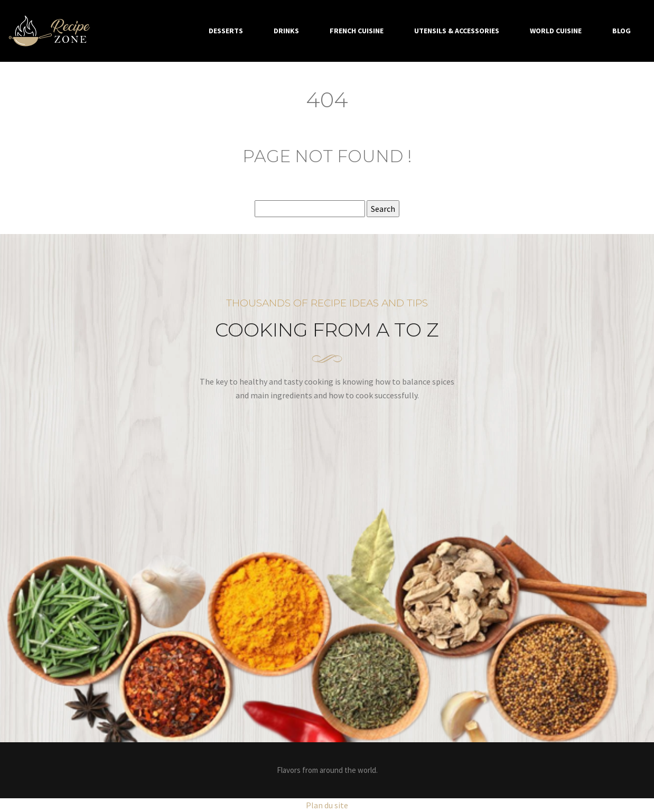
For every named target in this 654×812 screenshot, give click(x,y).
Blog (622, 31)
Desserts (226, 31)
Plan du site (327, 805)
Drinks (286, 31)
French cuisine (357, 31)
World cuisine (556, 31)
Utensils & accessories (457, 31)
